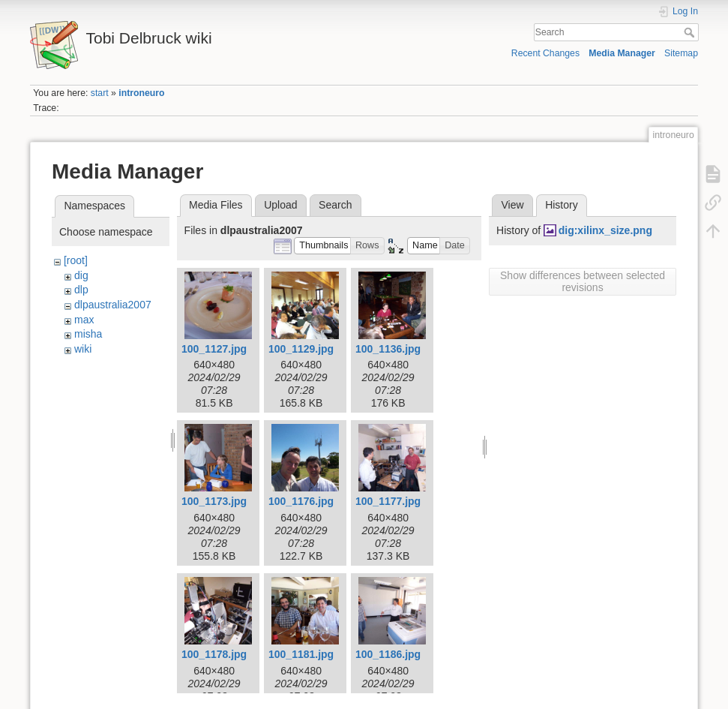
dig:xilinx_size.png (605, 230)
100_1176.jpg (301, 501)
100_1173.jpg (214, 501)
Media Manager (622, 53)
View (512, 205)
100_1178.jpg (214, 654)
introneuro (141, 93)
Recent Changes (545, 53)
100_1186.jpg (388, 654)
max (84, 320)
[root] (76, 260)
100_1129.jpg (301, 349)
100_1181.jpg (301, 654)
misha (88, 334)
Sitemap (681, 53)
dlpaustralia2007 (113, 305)
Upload (280, 205)
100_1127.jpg (214, 349)
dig (81, 275)
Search (691, 32)
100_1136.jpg (388, 349)
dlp (81, 290)
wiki (83, 349)
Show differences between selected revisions (583, 281)
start (100, 93)
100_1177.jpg (388, 501)
